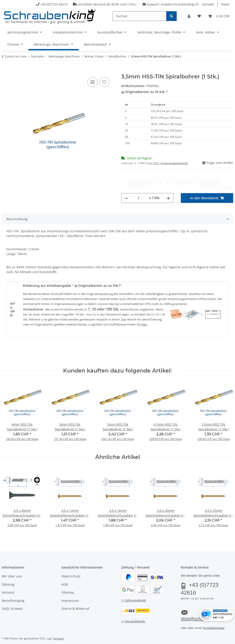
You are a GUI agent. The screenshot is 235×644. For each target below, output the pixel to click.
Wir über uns (12, 567)
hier (144, 315)
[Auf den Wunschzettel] (104, 82)
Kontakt (208, 4)
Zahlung (8, 575)
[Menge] (139, 181)
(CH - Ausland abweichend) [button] (171, 163)
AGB (65, 575)
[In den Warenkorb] (5, 71)
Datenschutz (71, 567)
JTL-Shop (213, 640)
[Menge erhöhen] (168, 181)
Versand (8, 583)
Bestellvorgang (13, 591)
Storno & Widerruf (75, 599)
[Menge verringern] (126, 181)
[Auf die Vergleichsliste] (92, 82)
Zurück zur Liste (16, 56)
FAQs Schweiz (12, 599)
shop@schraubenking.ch (180, 4)
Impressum (70, 591)
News (225, 4)
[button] (189, 16)
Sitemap (68, 583)
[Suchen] (139, 16)
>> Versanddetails (133, 612)
